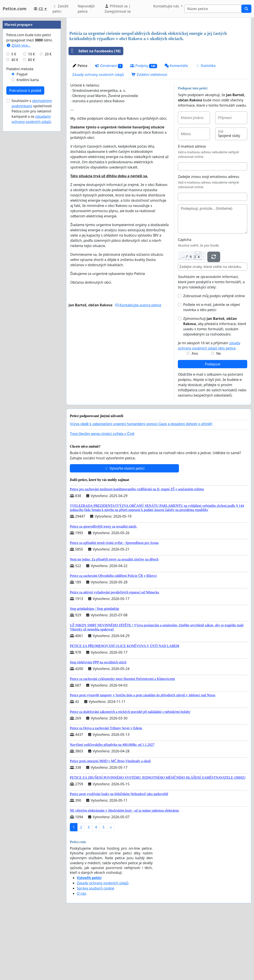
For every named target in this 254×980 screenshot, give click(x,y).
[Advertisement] (159, 55)
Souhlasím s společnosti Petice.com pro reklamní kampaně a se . (32, 242)
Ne (219, 414)
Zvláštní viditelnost (149, 136)
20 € (48, 185)
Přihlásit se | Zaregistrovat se (118, 9)
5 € (14, 185)
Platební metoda (20, 200)
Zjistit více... (18, 176)
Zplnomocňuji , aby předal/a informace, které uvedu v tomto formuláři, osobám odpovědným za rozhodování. (215, 387)
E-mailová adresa (192, 207)
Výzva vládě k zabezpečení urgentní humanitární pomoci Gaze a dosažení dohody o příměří (141, 485)
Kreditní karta (28, 211)
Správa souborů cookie (95, 949)
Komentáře (176, 127)
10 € (31, 185)
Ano (195, 414)
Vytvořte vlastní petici (124, 529)
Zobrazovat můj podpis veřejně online (214, 357)
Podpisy (144, 127)
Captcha (184, 301)
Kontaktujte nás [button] (166, 6)
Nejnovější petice (86, 9)
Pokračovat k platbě (25, 221)
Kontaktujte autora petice (138, 366)
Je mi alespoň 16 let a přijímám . (209, 407)
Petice (80, 127)
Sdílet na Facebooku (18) (95, 112)
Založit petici (60, 9)
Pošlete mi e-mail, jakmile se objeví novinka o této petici (212, 368)
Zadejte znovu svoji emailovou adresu (209, 238)
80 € (31, 191)
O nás (82, 954)
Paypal (22, 205)
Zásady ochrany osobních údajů (98, 136)
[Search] (213, 9)
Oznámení (109, 127)
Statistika (205, 127)
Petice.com (15, 9)
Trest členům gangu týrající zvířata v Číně (102, 495)
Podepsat (213, 425)
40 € (15, 191)
